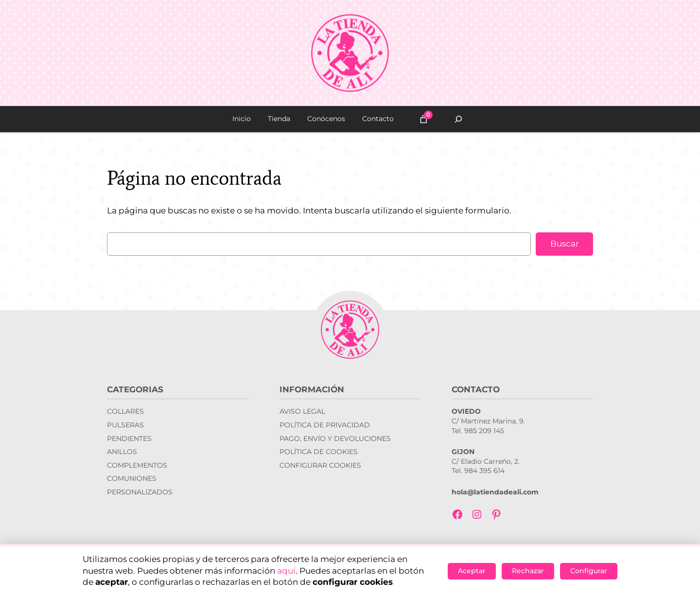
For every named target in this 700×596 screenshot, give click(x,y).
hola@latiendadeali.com (495, 492)
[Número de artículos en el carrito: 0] (424, 119)
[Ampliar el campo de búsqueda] (458, 119)
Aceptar (472, 571)
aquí (286, 571)
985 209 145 (484, 431)
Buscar (565, 244)
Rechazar (528, 571)
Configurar (589, 571)
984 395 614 (484, 471)
